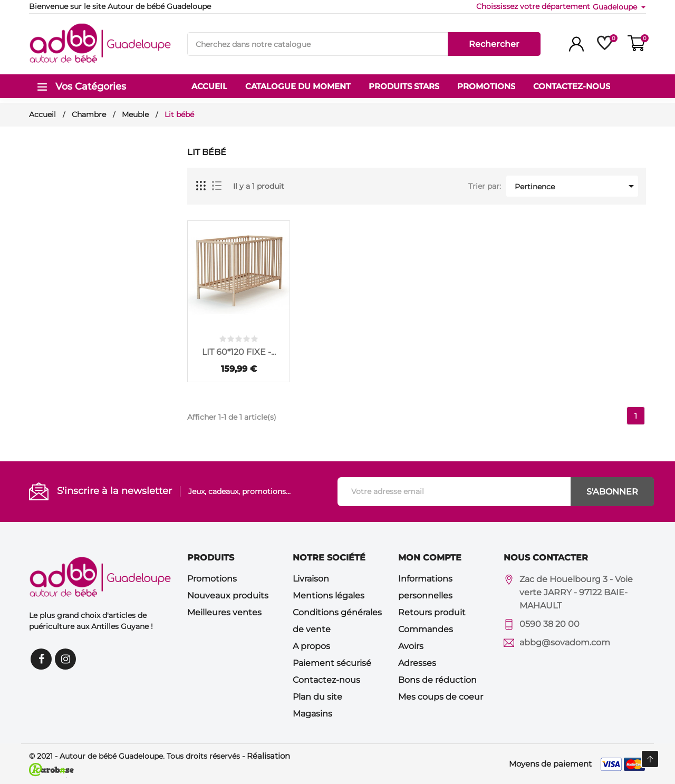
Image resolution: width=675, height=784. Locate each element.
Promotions (212, 579)
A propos (311, 646)
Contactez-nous (326, 680)
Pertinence (576, 186)
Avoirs (411, 646)
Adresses (417, 663)
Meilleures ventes (224, 612)
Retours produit (432, 612)
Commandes (426, 629)
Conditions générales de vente (337, 621)
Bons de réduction (437, 680)
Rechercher (494, 44)
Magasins (312, 714)
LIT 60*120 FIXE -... (239, 352)
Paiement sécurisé (332, 663)
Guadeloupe (616, 7)
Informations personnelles (425, 587)
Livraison (311, 579)
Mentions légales (329, 596)
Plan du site (317, 697)
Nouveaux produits (228, 596)
